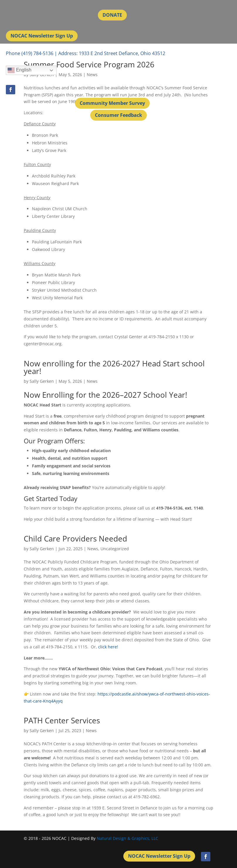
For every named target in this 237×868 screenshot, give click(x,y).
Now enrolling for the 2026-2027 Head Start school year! (114, 367)
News (92, 381)
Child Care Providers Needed (75, 539)
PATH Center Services (62, 720)
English (19, 70)
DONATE (112, 15)
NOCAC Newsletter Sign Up (42, 36)
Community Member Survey (112, 103)
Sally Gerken (42, 381)
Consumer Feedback (118, 115)
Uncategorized (115, 549)
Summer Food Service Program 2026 (89, 64)
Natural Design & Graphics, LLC (127, 838)
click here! (108, 647)
